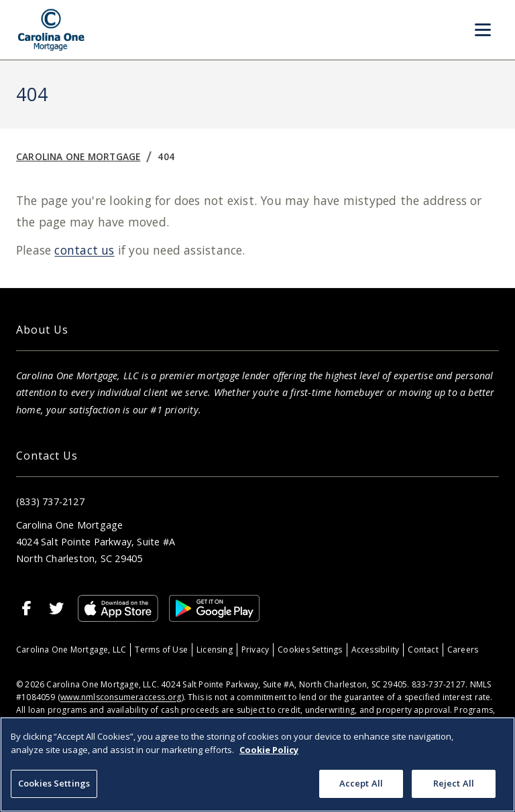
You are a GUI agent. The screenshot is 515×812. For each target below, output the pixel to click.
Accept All (361, 783)
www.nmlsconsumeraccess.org (121, 697)
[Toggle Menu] (483, 30)
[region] (257, 764)
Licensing (215, 650)
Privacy (255, 650)
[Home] (51, 30)
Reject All (454, 783)
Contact (423, 650)
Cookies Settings (310, 650)
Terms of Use (161, 650)
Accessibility (376, 650)
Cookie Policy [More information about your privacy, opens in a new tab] (269, 750)
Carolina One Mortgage (78, 156)
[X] (56, 608)
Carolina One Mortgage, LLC (71, 650)
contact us (84, 250)
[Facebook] (27, 608)
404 (166, 156)
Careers (463, 650)
